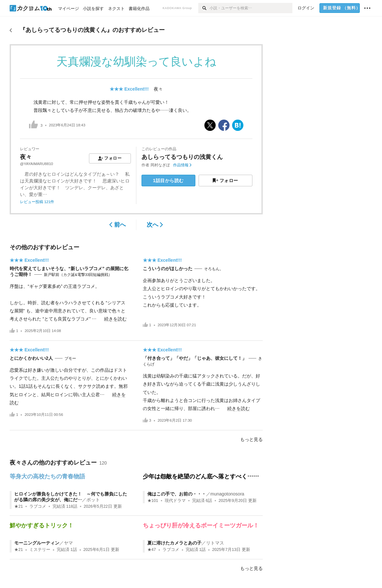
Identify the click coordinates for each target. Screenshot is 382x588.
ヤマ (68, 543)
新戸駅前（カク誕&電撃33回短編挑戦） (78, 275)
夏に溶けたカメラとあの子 (174, 543)
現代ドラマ (175, 501)
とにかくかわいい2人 (31, 358)
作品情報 (182, 165)
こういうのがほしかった (168, 269)
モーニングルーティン (37, 543)
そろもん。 (214, 269)
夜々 (158, 89)
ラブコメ (38, 506)
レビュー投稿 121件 (37, 202)
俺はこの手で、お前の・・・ (177, 494)
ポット (93, 500)
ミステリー (40, 550)
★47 (152, 550)
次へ (155, 225)
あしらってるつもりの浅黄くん (182, 157)
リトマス (215, 543)
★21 (19, 506)
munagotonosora (227, 494)
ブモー (70, 358)
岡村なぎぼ (160, 165)
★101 (153, 501)
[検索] (204, 8)
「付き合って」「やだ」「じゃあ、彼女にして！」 (195, 358)
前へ (118, 225)
